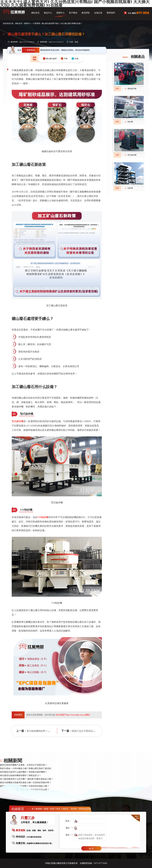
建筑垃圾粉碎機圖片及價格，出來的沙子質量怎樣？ (24, 765)
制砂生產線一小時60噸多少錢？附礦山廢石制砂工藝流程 (26, 768)
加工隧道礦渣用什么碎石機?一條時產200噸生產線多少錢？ (27, 779)
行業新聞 (37, 23)
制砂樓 (130, 188)
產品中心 (48, 13)
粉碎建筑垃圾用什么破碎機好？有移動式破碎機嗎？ (24, 772)
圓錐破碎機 (132, 89)
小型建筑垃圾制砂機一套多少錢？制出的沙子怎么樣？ (25, 790)
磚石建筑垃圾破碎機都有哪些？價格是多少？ (20, 775)
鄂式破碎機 (132, 155)
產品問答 (86, 13)
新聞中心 (61, 13)
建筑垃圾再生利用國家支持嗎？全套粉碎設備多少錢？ (25, 786)
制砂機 (130, 122)
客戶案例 (73, 13)
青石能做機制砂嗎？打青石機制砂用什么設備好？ (52, 731)
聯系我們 (111, 13)
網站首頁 (35, 13)
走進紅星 (98, 13)
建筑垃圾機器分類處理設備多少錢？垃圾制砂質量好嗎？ (26, 783)
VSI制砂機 (43, 517)
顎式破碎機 (18, 421)
